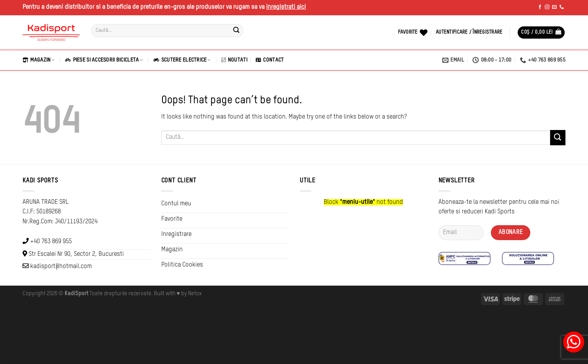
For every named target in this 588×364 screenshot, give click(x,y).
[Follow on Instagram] (547, 7)
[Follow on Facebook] (540, 7)
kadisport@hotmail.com (61, 266)
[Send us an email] (554, 7)
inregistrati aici (286, 7)
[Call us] (562, 7)
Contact (270, 60)
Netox (195, 294)
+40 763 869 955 (51, 242)
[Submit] (236, 31)
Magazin (39, 60)
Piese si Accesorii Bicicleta (104, 60)
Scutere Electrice (182, 60)
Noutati (234, 60)
